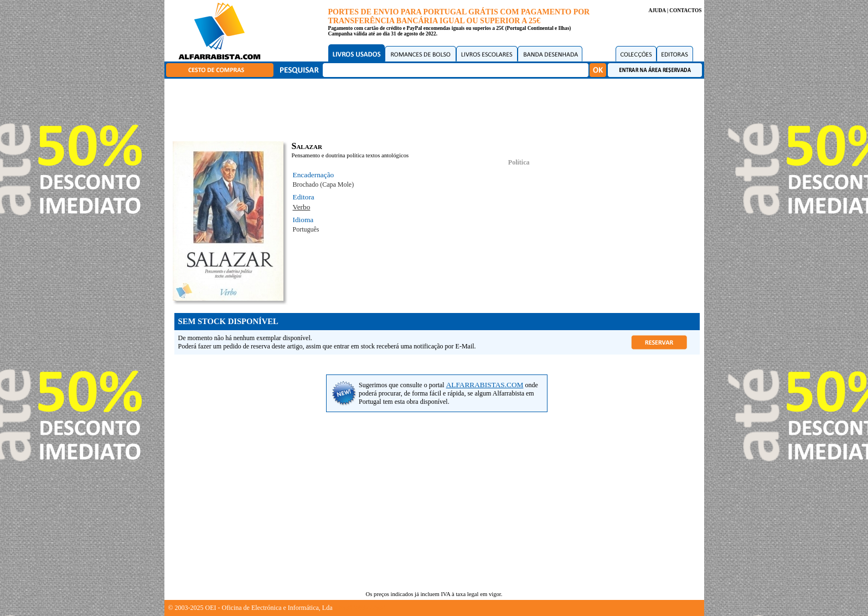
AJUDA (657, 11)
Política (519, 162)
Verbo (302, 207)
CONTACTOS (685, 11)
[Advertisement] (437, 108)
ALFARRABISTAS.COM (485, 385)
